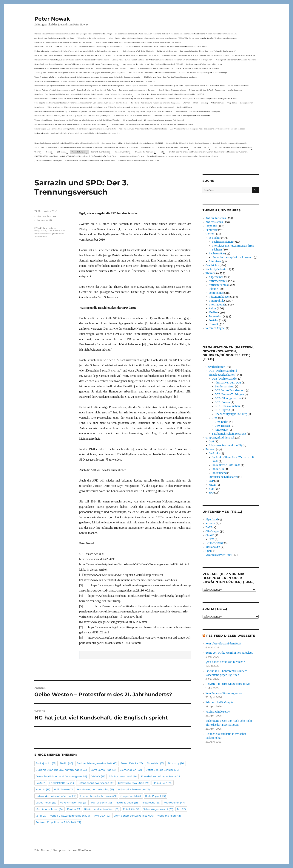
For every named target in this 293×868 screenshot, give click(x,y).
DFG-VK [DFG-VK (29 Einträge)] (98, 776)
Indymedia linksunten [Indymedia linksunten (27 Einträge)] (134, 789)
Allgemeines (216, 277)
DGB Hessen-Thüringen (229, 394)
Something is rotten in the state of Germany (137, 90)
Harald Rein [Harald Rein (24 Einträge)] (163, 783)
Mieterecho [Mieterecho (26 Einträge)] (151, 803)
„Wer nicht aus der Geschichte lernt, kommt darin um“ (151, 68)
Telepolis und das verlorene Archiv (91, 38)
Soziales (214, 320)
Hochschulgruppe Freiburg (231, 414)
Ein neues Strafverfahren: (238, 86)
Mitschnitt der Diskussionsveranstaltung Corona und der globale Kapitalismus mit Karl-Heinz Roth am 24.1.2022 (80, 111)
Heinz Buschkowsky (56, 231)
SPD (211, 493)
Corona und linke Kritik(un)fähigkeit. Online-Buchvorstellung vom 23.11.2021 (132, 143)
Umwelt (213, 324)
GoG (211, 442)
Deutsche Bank (215, 543)
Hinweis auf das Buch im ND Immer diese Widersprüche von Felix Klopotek (154, 120)
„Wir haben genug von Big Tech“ (225, 662)
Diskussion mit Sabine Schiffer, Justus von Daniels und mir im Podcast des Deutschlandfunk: (72, 60)
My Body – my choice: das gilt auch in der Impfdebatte (150, 111)
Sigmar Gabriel (57, 234)
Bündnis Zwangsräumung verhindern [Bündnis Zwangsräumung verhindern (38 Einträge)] (61, 770)
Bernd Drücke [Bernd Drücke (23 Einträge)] (132, 763)
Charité (210, 535)
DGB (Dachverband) (224, 379)
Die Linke (214, 453)
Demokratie (39, 107)
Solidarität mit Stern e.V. (167, 51)
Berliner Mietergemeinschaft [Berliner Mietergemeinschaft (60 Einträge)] (97, 763)
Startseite (197, 147)
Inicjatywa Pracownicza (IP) (225, 446)
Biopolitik (211, 226)
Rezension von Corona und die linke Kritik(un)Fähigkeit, (198, 111)
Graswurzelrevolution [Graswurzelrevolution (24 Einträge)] (134, 783)
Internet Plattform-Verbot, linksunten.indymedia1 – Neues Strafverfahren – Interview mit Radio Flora (75, 90)
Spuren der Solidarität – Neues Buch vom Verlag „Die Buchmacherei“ (208, 51)
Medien (213, 312)
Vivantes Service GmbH (219, 555)
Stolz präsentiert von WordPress (72, 850)
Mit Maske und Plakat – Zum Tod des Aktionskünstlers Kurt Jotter (171, 77)
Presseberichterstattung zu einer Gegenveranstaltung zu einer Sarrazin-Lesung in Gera (183, 156)
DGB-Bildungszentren (228, 398)
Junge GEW (221, 430)
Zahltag (205, 103)
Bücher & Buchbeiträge (100, 152)
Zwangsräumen (247, 103)
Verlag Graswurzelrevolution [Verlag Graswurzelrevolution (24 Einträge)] (70, 816)
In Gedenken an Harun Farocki (132, 156)
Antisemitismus (217, 103)
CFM (211, 539)
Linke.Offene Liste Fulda (226, 465)
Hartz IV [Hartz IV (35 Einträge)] (43, 789)
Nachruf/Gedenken (217, 269)
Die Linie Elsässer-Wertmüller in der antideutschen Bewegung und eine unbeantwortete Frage (73, 34)
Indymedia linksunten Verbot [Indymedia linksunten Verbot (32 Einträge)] (56, 796)
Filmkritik (212, 230)
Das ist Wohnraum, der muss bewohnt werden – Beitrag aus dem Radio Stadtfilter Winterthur (73, 55)
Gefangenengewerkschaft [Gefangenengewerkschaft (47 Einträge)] (96, 783)
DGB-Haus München (227, 406)
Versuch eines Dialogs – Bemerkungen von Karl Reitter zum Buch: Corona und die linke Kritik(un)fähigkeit (77, 120)
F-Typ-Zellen (232, 103)
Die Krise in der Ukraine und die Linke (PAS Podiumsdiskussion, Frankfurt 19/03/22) (171, 94)
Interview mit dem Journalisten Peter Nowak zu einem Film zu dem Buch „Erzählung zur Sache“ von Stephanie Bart (209, 55)
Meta (162, 152)
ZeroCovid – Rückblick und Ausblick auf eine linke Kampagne (155, 103)
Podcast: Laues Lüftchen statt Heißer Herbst (204, 64)
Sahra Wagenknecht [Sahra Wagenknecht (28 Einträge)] (158, 809)
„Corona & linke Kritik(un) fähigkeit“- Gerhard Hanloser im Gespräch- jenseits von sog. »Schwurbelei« (206, 143)
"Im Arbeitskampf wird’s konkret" (232, 258)
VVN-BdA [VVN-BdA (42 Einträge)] (102, 816)
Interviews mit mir (123, 152)
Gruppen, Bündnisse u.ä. (220, 438)
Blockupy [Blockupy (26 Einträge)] (176, 763)
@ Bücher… (62, 152)
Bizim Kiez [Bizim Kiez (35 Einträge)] (155, 763)
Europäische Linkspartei (223, 477)
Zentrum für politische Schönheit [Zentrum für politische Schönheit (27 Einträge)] (58, 822)
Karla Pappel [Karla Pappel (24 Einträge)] (156, 796)
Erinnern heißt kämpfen (220, 703)
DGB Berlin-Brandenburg (230, 391)
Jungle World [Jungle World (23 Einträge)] (131, 796)
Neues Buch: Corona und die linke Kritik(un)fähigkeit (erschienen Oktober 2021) (67, 143)
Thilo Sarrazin (40, 236)
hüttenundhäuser (219, 297)
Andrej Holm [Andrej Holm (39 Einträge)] (46, 763)
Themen (38, 152)
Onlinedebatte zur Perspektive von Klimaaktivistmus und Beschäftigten (64, 68)
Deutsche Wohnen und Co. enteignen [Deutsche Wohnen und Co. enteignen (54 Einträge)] (61, 776)
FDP (211, 481)
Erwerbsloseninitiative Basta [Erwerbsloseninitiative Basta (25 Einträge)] (161, 776)
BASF (209, 527)
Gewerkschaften (215, 367)
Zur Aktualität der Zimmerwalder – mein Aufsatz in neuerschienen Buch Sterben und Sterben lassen (166, 47)
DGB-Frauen (222, 402)
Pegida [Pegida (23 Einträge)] (74, 809)
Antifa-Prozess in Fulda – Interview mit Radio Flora (138, 160)
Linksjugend (219, 473)
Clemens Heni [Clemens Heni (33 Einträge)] (131, 770)
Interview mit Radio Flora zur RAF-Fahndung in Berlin (136, 55)
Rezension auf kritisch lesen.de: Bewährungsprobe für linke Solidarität (182, 116)
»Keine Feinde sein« (218, 712)
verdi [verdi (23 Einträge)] (41, 816)
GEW (215, 418)
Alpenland (212, 520)
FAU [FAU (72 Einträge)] (41, 783)
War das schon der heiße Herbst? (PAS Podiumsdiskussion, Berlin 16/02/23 (153, 64)
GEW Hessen (222, 426)
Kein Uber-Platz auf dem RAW (223, 644)
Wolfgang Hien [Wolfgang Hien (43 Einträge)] (169, 816)
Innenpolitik (45, 220)
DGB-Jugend (222, 410)
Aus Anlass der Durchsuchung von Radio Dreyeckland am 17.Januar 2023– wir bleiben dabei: (187, 86)
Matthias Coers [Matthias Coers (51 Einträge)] (127, 803)
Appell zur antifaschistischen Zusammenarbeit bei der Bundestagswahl (63, 42)
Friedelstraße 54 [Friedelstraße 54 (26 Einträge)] (62, 783)
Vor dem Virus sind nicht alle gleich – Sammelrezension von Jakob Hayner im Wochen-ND (71, 124)
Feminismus (216, 293)
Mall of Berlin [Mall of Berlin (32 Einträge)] (101, 803)
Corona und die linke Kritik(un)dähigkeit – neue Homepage (203, 73)
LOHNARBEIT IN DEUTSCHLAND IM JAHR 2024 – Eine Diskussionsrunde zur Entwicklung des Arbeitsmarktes (78, 47)
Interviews (215, 261)
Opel (208, 551)
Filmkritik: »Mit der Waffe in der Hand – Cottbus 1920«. (198, 68)
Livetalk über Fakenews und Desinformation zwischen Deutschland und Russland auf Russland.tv (209, 152)
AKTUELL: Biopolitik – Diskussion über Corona (233, 147)
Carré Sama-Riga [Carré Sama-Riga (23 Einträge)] (103, 770)
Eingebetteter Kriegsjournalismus (172, 90)
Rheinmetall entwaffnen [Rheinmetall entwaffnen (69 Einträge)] (102, 809)
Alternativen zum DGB (228, 383)
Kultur (212, 309)
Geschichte (212, 265)
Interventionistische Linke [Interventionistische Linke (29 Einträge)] (98, 796)
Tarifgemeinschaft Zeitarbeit (229, 434)
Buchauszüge (217, 254)
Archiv (207, 147)
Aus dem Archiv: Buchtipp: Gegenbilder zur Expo (54, 38)
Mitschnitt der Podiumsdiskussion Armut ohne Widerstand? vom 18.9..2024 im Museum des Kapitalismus (138, 42)
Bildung (213, 289)
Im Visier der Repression (145, 152)
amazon (210, 524)
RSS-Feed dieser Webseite (231, 636)
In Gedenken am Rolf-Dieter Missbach (138, 51)
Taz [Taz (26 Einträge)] (181, 809)
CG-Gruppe (212, 531)
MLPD (212, 485)
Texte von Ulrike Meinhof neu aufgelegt (229, 653)
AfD (40, 228)
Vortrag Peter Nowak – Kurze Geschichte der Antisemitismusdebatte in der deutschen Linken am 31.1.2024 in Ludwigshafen (162, 60)
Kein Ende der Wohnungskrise (224, 693)
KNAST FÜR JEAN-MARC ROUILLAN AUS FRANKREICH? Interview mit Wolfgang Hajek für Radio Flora (75, 156)
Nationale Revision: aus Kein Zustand (111, 68)
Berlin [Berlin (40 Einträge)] (66, 763)
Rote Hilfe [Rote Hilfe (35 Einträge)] (131, 809)
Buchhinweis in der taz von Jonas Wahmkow (132, 116)
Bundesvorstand (225, 387)
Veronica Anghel (215, 328)
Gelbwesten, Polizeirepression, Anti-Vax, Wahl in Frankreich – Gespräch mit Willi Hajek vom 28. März (197, 98)
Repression (215, 316)
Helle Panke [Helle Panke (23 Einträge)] (64, 789)
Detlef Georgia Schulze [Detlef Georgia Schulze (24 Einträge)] (162, 770)
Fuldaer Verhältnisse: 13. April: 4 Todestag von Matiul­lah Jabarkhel (216, 90)
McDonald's (213, 547)
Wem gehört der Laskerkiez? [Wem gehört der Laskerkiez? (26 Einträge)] (134, 816)
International (217, 305)
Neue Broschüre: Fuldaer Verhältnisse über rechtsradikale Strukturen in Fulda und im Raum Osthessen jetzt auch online (83, 94)
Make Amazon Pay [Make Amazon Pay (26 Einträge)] (74, 803)
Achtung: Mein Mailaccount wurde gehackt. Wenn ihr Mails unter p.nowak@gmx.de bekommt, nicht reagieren (80, 73)
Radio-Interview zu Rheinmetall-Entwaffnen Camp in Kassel (152, 73)
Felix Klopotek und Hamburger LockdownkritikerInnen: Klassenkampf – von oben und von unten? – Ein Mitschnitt (81, 103)
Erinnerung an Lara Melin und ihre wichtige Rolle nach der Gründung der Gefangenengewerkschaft (153, 124)
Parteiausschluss (42, 234)
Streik (196, 103)
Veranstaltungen (78, 152)
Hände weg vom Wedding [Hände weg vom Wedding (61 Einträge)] (95, 789)
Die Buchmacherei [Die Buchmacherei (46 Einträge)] (123, 776)
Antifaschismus (47, 216)
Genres (49, 152)
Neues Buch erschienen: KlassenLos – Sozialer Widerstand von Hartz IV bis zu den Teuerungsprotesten (76, 64)
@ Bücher (215, 238)
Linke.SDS (218, 469)
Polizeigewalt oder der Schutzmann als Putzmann (236, 60)
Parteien (211, 449)
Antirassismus (214, 222)
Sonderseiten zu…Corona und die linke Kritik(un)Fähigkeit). (164, 147)
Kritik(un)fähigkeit (185, 107)
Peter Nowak (52, 19)
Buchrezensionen (222, 242)
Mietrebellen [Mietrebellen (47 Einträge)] (174, 803)
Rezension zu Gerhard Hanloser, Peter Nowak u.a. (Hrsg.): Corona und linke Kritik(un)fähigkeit (72, 116)
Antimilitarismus (216, 218)
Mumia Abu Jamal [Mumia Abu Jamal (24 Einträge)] (50, 809)
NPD (211, 489)
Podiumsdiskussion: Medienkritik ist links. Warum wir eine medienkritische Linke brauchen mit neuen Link (77, 51)
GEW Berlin (222, 422)
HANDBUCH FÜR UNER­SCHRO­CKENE (228, 684)
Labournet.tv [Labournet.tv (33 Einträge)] (46, 803)
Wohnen (187, 103)
